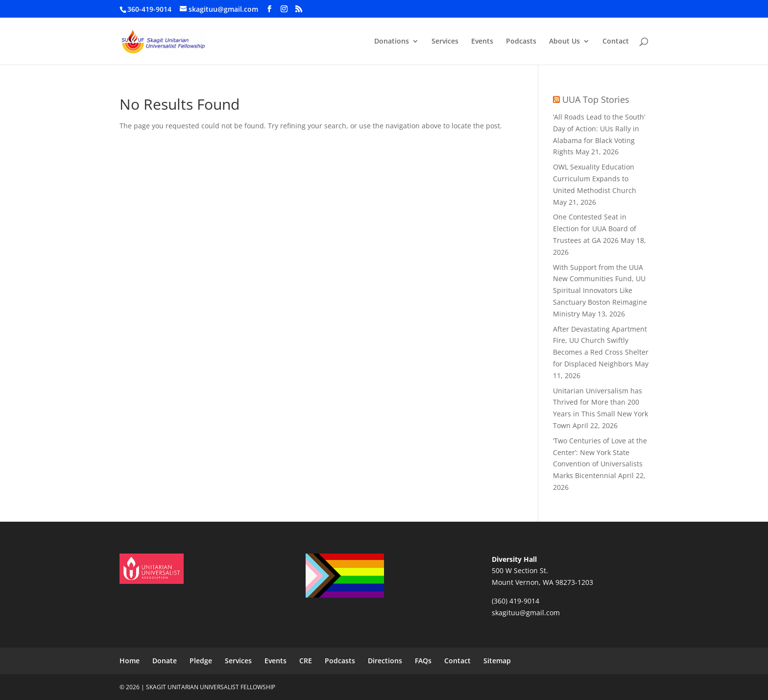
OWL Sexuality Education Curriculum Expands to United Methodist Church (595, 179)
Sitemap (497, 661)
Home (130, 661)
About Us (564, 42)
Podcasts (521, 42)
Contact (616, 42)
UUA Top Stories (596, 99)
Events (482, 42)
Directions (385, 661)
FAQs (423, 661)
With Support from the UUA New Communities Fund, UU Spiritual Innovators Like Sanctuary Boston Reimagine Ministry (600, 290)
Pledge (201, 661)
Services (445, 42)
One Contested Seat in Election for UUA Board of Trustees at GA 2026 (595, 229)
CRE (306, 661)
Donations (392, 42)
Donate (165, 661)
